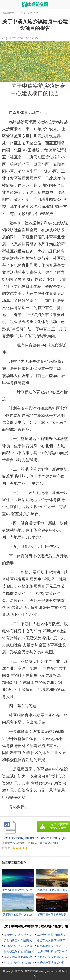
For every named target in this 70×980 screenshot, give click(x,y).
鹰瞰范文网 (31, 971)
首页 (20, 13)
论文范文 (32, 13)
